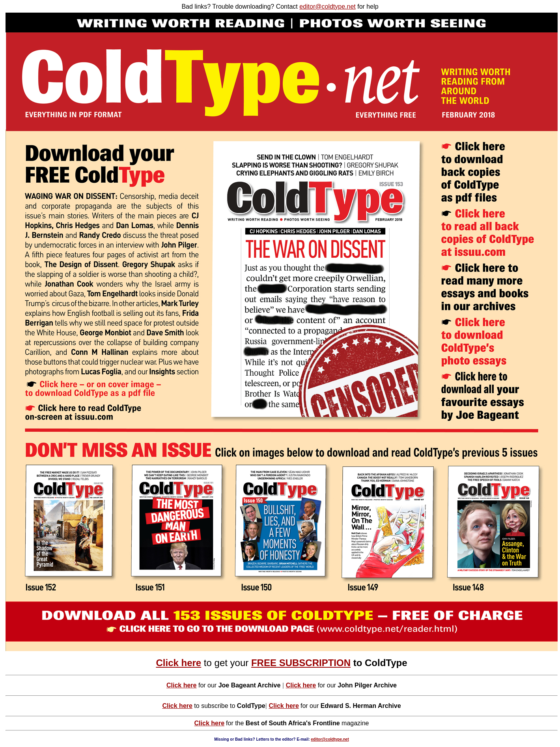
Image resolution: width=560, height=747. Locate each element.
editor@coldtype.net (328, 7)
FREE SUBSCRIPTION (301, 663)
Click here (178, 663)
